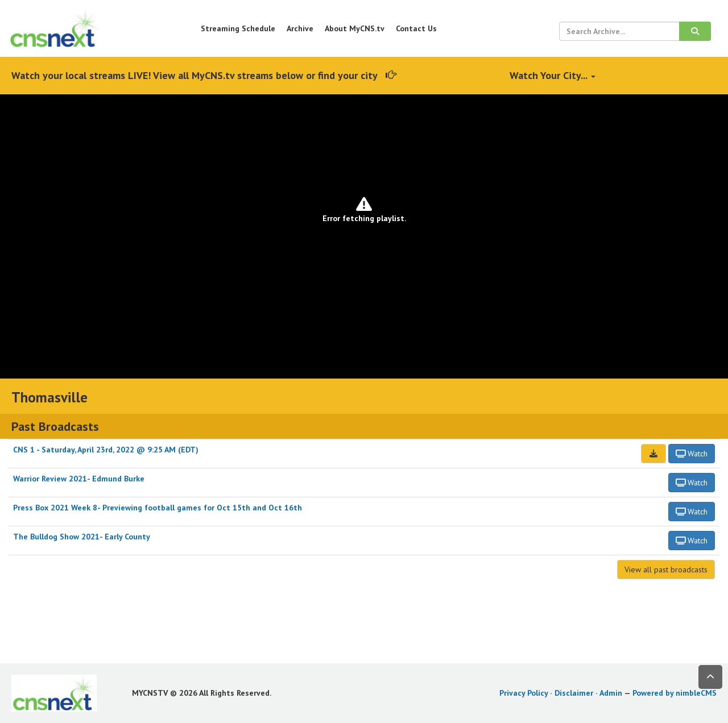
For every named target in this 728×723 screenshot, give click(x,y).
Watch (692, 454)
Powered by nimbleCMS (675, 693)
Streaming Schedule (238, 28)
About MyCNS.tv (355, 28)
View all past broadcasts (666, 570)
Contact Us (416, 28)
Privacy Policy (524, 693)
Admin (611, 693)
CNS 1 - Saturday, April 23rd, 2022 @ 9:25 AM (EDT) (106, 450)
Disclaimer (574, 693)
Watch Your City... (553, 75)
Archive (300, 28)
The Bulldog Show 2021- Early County (82, 537)
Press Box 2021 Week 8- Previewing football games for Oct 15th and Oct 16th (158, 508)
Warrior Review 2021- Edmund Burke (79, 479)
